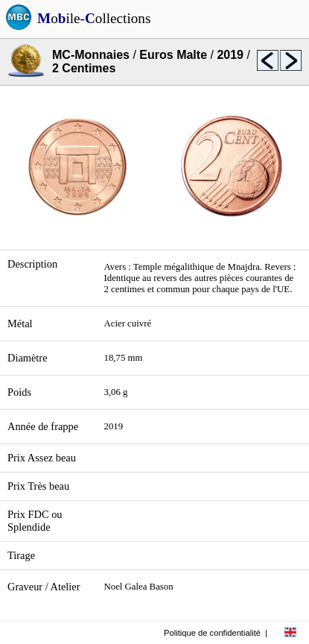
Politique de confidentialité (212, 633)
